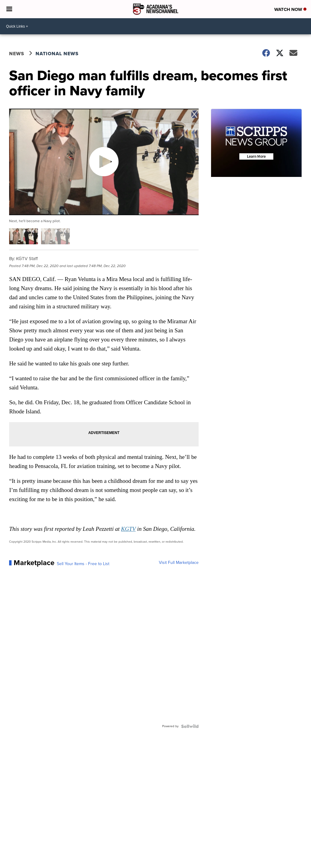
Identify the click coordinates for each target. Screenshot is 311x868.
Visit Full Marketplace (179, 563)
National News (57, 54)
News (17, 54)
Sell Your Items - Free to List (83, 564)
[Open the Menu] (9, 9)
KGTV (128, 529)
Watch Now (290, 9)
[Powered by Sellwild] (190, 726)
